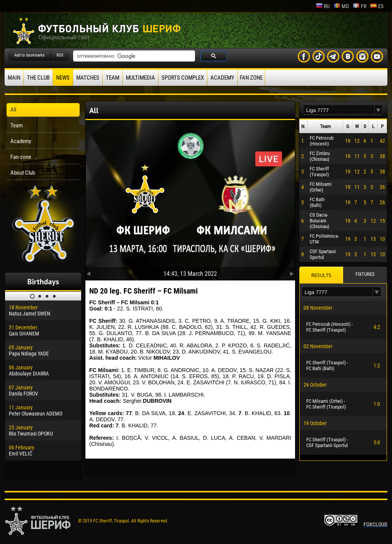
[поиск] (133, 56)
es (377, 6)
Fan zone (251, 78)
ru (323, 6)
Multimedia (140, 78)
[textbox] (339, 110)
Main (14, 78)
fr (359, 6)
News (63, 78)
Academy (222, 78)
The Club (38, 78)
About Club (23, 173)
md (341, 6)
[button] (379, 110)
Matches (88, 78)
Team (113, 78)
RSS (60, 55)
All (13, 110)
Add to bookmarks (29, 55)
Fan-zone (21, 157)
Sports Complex (183, 78)
